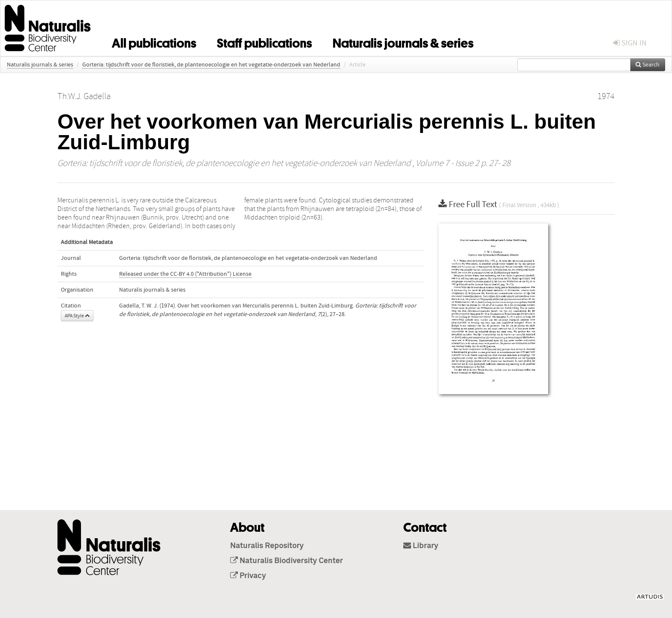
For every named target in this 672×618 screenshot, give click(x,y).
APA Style (77, 316)
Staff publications (264, 42)
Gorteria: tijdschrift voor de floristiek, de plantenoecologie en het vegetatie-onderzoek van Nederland (211, 65)
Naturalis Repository (267, 546)
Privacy (248, 576)
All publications (154, 42)
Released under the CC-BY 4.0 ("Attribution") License (185, 274)
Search (648, 65)
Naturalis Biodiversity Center (286, 561)
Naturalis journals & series (403, 42)
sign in (630, 43)
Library (421, 546)
